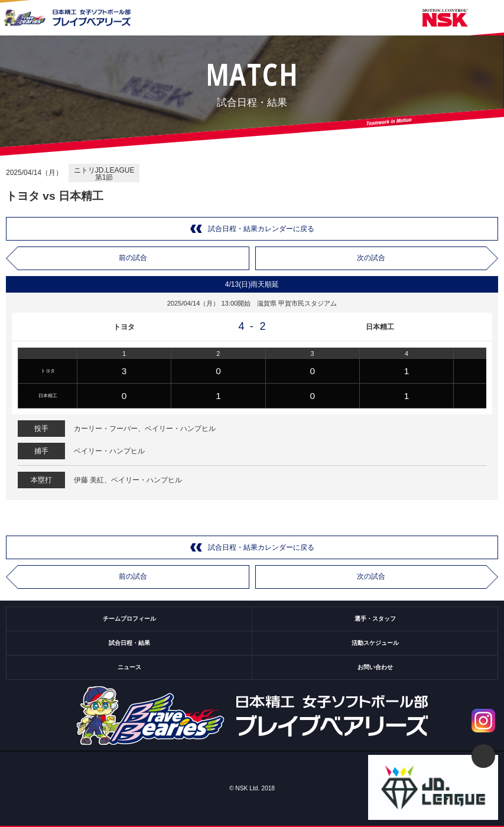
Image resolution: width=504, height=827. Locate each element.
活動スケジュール (375, 643)
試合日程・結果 (129, 643)
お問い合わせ (375, 667)
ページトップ (483, 756)
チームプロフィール (129, 619)
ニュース (129, 667)
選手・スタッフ (375, 619)
